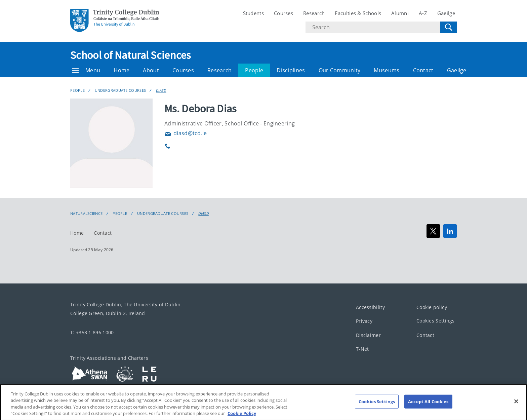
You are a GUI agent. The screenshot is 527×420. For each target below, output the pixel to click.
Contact (423, 70)
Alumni (400, 13)
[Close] (516, 409)
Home (121, 70)
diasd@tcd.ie (186, 133)
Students (253, 13)
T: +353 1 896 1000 (92, 332)
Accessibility (370, 307)
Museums (387, 70)
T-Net (362, 349)
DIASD (161, 90)
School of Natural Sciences (131, 55)
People (254, 70)
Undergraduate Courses (120, 90)
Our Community (340, 70)
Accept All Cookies (428, 409)
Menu (86, 70)
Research (314, 13)
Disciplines (291, 70)
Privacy (364, 321)
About (151, 70)
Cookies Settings (436, 321)
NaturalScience (86, 214)
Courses (283, 13)
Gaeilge (446, 13)
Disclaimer (368, 335)
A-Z (423, 13)
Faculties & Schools (358, 13)
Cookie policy (432, 307)
